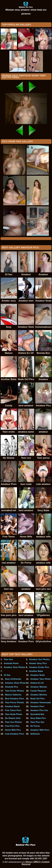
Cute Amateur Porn (15, 734)
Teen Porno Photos (15, 703)
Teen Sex (8, 659)
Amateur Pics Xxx (39, 710)
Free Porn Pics (12, 726)
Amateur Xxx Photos (39, 659)
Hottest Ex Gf (37, 683)
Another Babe (36, 671)
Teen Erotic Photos (15, 691)
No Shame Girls (13, 718)
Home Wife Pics (13, 730)
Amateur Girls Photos (15, 667)
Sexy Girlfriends (13, 679)
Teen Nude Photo (14, 714)
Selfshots (35, 734)
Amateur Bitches (39, 695)
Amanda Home (11, 663)
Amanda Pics (12, 687)
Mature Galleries (13, 695)
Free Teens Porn (13, 710)
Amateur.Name (12, 706)
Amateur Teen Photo (40, 679)
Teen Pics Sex (37, 722)
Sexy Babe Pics (38, 718)
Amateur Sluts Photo (15, 683)
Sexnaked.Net (37, 714)
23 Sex (7, 675)
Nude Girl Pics (37, 699)
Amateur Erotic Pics (39, 667)
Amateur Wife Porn (40, 730)
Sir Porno (35, 726)
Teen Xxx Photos (13, 722)
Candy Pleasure (38, 691)
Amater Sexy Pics (38, 663)
